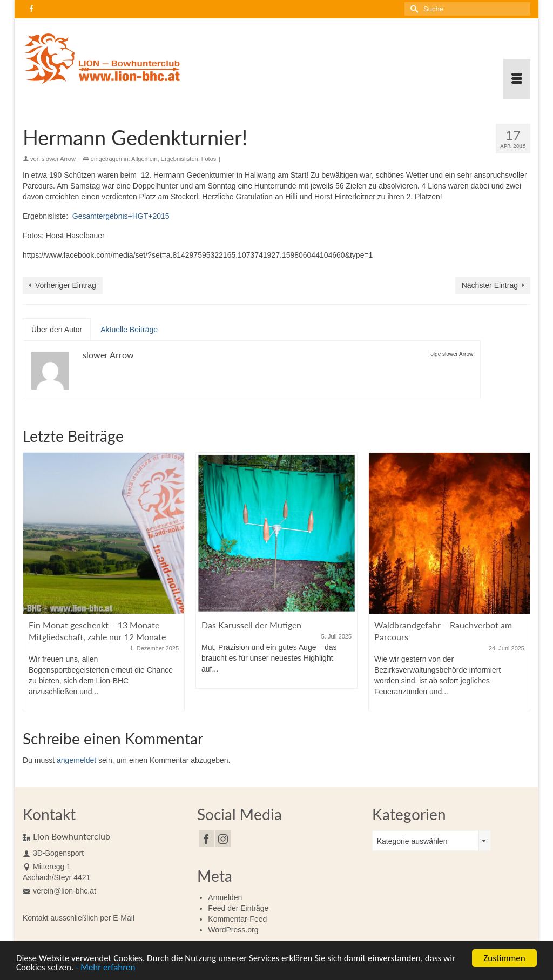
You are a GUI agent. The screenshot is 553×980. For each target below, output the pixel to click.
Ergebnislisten (180, 159)
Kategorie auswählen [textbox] (412, 841)
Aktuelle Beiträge (129, 330)
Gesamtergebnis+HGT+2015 (121, 216)
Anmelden (225, 897)
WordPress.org (233, 930)
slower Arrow (59, 159)
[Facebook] (206, 839)
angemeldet (76, 760)
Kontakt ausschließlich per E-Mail (79, 918)
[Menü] (517, 79)
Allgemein (144, 159)
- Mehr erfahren (105, 969)
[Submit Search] (413, 9)
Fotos (209, 159)
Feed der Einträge (238, 908)
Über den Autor (57, 330)
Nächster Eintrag (490, 285)
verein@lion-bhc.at (59, 891)
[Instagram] (223, 839)
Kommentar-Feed (237, 919)
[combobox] (431, 841)
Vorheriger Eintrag (66, 285)
